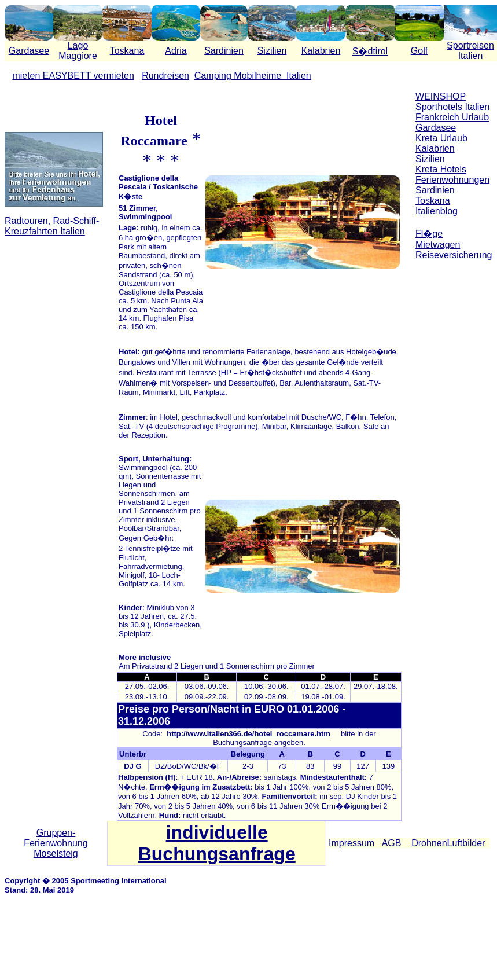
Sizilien (272, 51)
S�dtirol (370, 51)
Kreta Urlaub (441, 138)
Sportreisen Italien (470, 51)
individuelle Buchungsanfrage (217, 843)
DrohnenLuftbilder (448, 843)
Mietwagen (438, 245)
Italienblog (437, 211)
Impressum (351, 843)
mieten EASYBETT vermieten (73, 76)
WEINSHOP (441, 96)
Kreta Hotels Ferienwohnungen (452, 175)
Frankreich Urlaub (452, 117)
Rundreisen (165, 76)
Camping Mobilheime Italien (253, 76)
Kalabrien (321, 51)
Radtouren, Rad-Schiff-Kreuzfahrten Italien (52, 226)
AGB (392, 843)
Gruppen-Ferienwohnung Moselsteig (56, 843)
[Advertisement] (454, 445)
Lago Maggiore (78, 51)
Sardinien (224, 51)
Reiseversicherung (454, 255)
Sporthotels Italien (452, 107)
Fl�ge (429, 234)
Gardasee (29, 51)
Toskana (127, 51)
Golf (419, 51)
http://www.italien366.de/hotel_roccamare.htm (249, 734)
